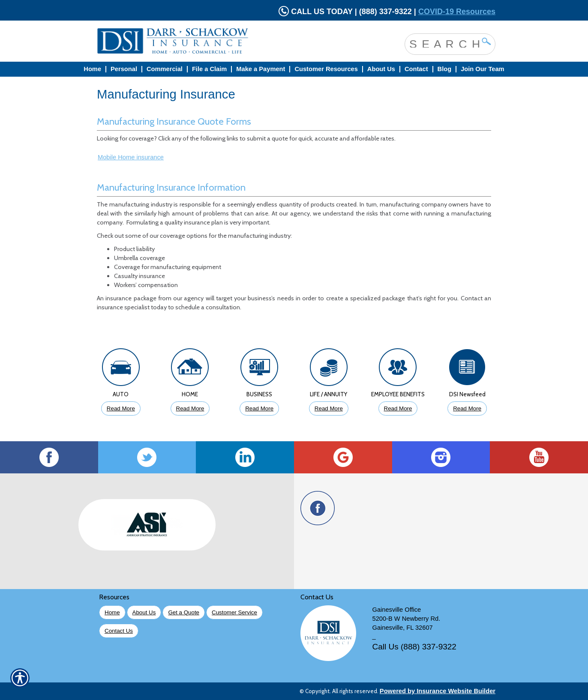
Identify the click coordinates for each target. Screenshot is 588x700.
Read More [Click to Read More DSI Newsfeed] (467, 408)
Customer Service (234, 612)
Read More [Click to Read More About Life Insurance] (329, 408)
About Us (144, 612)
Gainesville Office (397, 610)
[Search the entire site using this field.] (444, 43)
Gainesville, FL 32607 (403, 628)
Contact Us (119, 631)
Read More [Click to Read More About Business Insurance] (259, 408)
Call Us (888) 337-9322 (414, 647)
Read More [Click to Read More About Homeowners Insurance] (190, 408)
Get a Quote (184, 612)
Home (112, 612)
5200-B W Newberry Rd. (406, 619)
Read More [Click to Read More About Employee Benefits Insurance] (398, 408)
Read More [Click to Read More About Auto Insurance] (121, 408)
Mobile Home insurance (131, 157)
